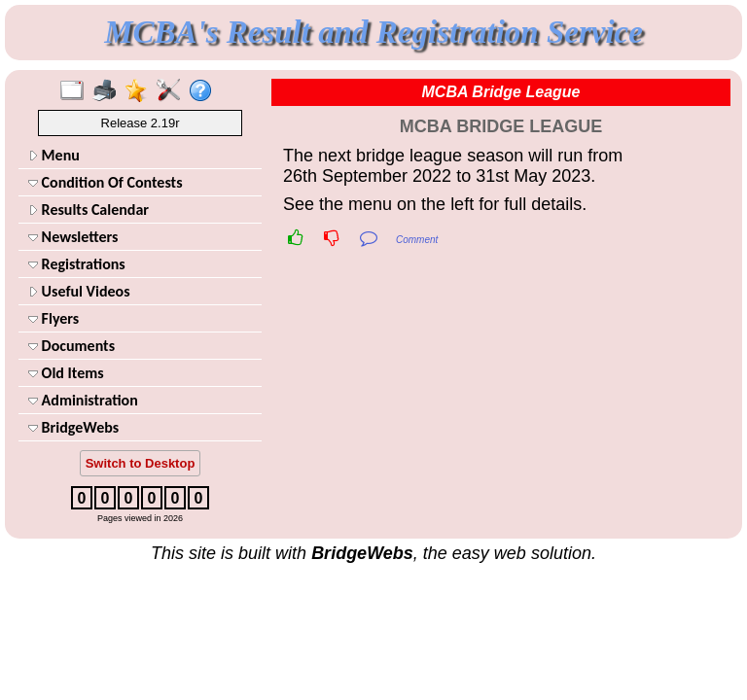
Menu (54, 155)
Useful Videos (79, 291)
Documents (71, 346)
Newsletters (73, 237)
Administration (83, 400)
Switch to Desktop (141, 463)
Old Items (66, 373)
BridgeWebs (73, 427)
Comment (417, 240)
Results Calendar (89, 210)
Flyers (53, 318)
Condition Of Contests (106, 182)
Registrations (77, 264)
